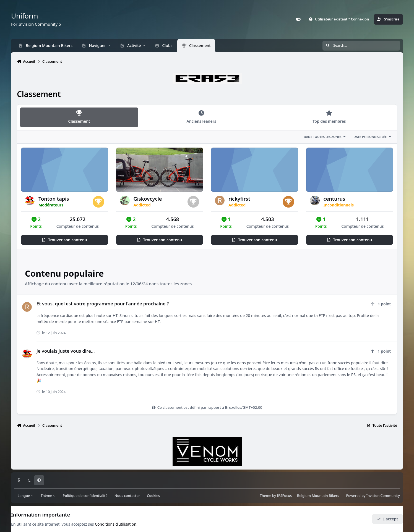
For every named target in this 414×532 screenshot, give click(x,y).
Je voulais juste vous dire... (66, 351)
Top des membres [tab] (329, 117)
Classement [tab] (79, 117)
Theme (265, 496)
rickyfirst (239, 199)
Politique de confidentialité (85, 496)
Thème (48, 496)
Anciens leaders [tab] (201, 117)
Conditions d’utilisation (116, 524)
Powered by (373, 496)
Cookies (153, 496)
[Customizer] (298, 19)
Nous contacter (127, 496)
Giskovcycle (148, 199)
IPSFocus (285, 496)
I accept (387, 519)
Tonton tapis (54, 199)
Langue (26, 496)
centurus (334, 199)
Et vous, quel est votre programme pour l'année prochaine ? (103, 304)
